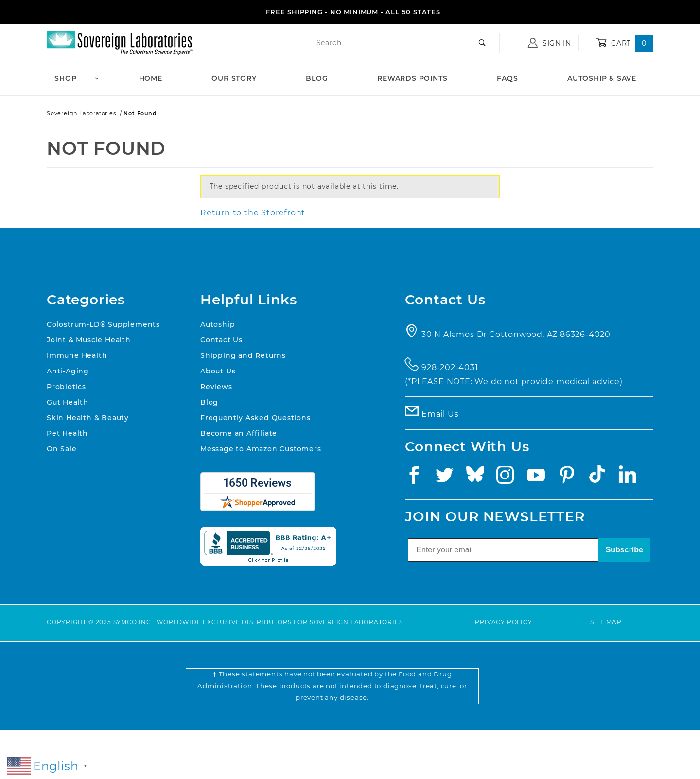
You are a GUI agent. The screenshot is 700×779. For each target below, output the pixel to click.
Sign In (550, 43)
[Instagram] (508, 478)
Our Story (234, 78)
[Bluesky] (478, 478)
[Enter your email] (503, 550)
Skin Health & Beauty (88, 418)
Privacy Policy (503, 622)
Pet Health (67, 433)
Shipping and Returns (243, 355)
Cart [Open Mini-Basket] (625, 43)
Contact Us (221, 340)
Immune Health (77, 355)
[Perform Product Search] (482, 43)
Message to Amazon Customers (261, 449)
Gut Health (68, 402)
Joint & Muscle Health (89, 340)
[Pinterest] (570, 478)
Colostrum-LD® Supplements (103, 324)
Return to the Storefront (253, 213)
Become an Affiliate (239, 433)
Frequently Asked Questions (255, 418)
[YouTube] (539, 478)
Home (151, 78)
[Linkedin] (630, 478)
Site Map (606, 622)
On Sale (62, 449)
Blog (317, 78)
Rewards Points (412, 78)
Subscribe (624, 550)
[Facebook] (417, 478)
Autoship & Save (602, 78)
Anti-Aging (68, 371)
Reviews (216, 387)
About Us (218, 371)
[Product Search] (385, 43)
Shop (77, 78)
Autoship (218, 324)
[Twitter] (448, 478)
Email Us (440, 414)
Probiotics (66, 387)
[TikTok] (600, 478)
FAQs (507, 78)
